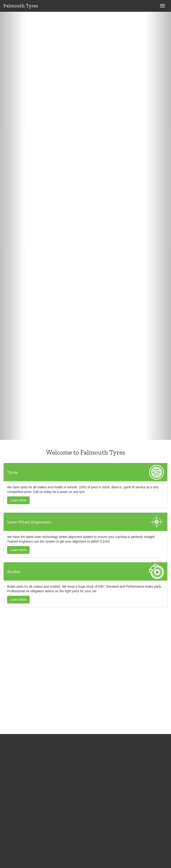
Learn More (18, 500)
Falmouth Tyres (21, 6)
